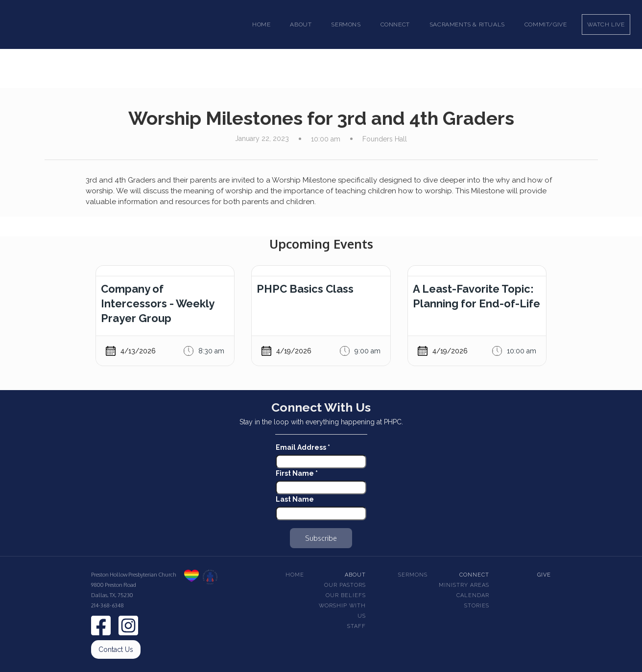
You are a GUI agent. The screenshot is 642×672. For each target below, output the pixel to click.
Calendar (473, 595)
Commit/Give (546, 24)
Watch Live (606, 24)
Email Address (303, 447)
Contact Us (116, 649)
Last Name (295, 499)
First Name (297, 473)
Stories (477, 606)
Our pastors (345, 585)
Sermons (413, 575)
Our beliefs (346, 595)
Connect (474, 575)
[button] (301, 24)
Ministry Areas (464, 585)
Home (261, 24)
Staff (357, 626)
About (355, 575)
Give (544, 575)
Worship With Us (342, 611)
